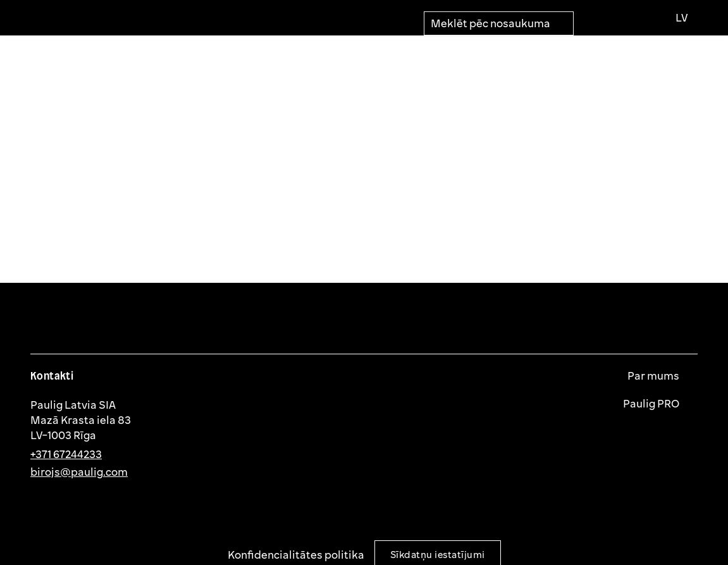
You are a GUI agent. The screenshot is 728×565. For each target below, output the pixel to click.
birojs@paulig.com (79, 472)
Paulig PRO (652, 404)
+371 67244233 (66, 454)
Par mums (654, 376)
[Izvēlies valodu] (681, 18)
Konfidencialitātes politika (296, 555)
